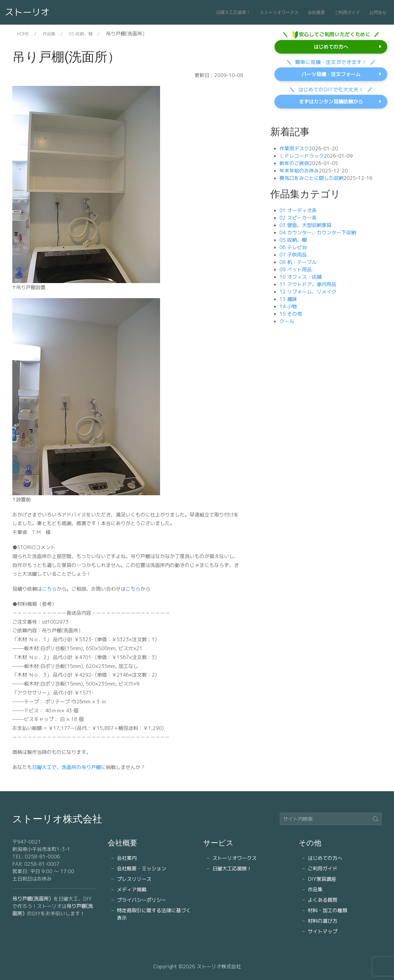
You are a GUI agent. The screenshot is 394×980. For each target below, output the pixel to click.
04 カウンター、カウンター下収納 (318, 233)
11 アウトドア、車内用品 (308, 284)
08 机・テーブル (298, 262)
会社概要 (316, 12)
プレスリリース (134, 879)
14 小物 (288, 306)
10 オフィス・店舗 (301, 277)
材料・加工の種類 (328, 910)
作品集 (49, 34)
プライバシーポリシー (142, 900)
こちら (49, 589)
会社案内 (127, 858)
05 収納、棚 (81, 34)
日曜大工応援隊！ (233, 12)
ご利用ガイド (347, 12)
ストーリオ (27, 12)
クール (287, 321)
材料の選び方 (323, 921)
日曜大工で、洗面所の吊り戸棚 (66, 767)
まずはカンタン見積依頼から (331, 102)
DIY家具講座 (322, 879)
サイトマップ (323, 931)
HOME (23, 34)
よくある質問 (323, 900)
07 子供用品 (293, 255)
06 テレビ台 (293, 247)
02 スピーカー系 (298, 218)
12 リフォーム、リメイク (308, 292)
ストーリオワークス (279, 12)
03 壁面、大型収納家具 (306, 225)
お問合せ (378, 12)
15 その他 (291, 314)
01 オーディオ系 (298, 210)
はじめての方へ (331, 47)
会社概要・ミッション (142, 869)
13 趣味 (288, 299)
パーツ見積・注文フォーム (331, 74)
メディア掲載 (132, 889)
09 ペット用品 (296, 269)
